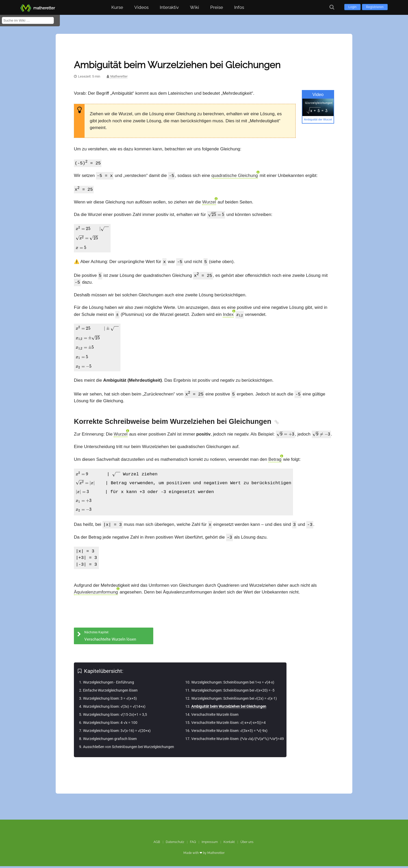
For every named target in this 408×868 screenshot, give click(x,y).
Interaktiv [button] (169, 7)
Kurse (117, 7)
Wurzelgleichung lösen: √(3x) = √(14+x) (114, 708)
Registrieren (375, 7)
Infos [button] (239, 7)
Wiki (195, 7)
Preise (217, 7)
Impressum (210, 844)
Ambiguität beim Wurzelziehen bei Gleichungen (229, 708)
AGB (157, 844)
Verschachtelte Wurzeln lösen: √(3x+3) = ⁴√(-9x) (229, 732)
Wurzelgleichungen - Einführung (109, 684)
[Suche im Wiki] (28, 20)
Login (352, 7)
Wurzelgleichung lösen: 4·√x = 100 (110, 724)
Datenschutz (175, 844)
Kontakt (229, 844)
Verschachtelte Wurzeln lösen (215, 716)
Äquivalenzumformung (96, 594)
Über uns (247, 844)
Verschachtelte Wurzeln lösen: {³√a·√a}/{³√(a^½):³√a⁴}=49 (238, 741)
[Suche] (332, 7)
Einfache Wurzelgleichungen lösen (110, 692)
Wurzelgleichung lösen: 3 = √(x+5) (110, 700)
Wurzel (209, 203)
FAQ (193, 844)
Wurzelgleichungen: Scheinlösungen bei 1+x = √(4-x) (233, 684)
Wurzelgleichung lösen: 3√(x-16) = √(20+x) (117, 732)
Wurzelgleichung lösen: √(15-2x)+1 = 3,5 (115, 716)
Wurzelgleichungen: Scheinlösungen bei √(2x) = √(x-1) (234, 700)
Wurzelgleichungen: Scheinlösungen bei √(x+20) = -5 (233, 692)
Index (228, 316)
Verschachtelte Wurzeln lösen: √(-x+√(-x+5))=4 (228, 724)
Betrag (275, 461)
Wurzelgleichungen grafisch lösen (110, 741)
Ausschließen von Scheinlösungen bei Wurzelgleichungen (129, 749)
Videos (141, 7)
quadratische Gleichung (235, 176)
